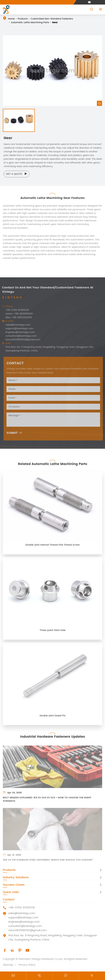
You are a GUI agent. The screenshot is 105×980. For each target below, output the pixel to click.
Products (23, 19)
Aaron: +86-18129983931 (18, 314)
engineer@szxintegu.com (19, 332)
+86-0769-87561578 (16, 310)
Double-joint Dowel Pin (53, 717)
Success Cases (14, 885)
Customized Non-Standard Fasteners (52, 19)
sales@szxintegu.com (17, 325)
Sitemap (8, 965)
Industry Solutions (16, 877)
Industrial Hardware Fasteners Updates (52, 736)
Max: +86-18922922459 (17, 317)
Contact (9, 900)
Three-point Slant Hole (53, 631)
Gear (55, 22)
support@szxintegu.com (18, 329)
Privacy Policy (27, 965)
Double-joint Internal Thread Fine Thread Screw (52, 546)
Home (11, 19)
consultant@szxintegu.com (20, 336)
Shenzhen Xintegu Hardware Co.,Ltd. (41, 959)
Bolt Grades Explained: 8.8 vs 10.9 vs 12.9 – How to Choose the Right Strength (47, 799)
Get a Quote (18, 174)
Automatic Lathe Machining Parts (30, 22)
